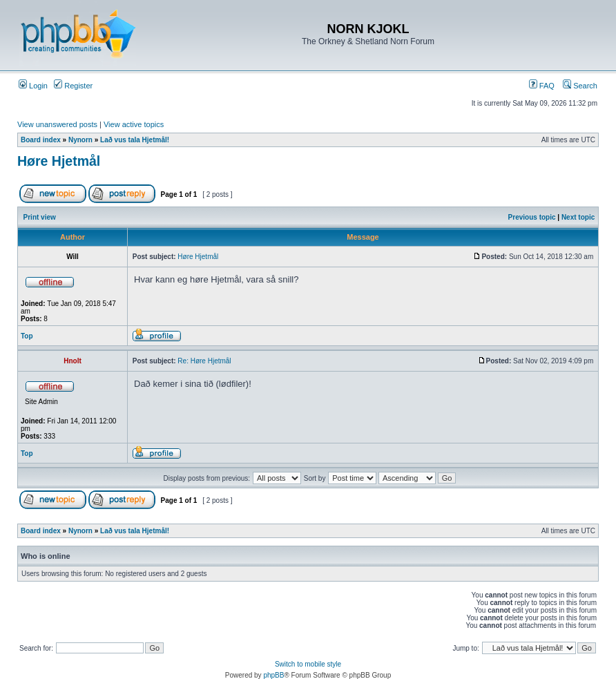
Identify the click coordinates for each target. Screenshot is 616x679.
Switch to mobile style (308, 664)
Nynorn (80, 140)
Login (33, 86)
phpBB (273, 675)
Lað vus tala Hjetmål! (135, 140)
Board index (41, 140)
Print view (40, 217)
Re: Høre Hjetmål (204, 361)
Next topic (578, 217)
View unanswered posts (57, 124)
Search (580, 86)
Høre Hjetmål (59, 161)
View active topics (134, 124)
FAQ (542, 86)
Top (27, 336)
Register (73, 86)
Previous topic (532, 217)
